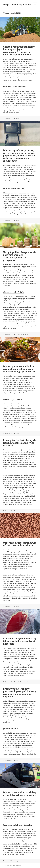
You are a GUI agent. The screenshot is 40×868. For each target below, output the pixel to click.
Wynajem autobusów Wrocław (18, 825)
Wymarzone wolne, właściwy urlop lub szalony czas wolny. (20, 794)
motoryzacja (29, 682)
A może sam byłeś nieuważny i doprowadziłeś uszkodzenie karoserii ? (20, 641)
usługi (17, 118)
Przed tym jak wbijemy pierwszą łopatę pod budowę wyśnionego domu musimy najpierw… (19, 693)
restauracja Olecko (12, 399)
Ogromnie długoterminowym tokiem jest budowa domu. (20, 544)
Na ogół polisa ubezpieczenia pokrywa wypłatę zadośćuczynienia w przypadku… (20, 256)
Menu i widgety (35, 6)
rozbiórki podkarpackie (15, 87)
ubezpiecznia (25, 334)
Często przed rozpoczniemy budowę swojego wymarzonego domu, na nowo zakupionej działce (19, 51)
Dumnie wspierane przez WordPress (12, 866)
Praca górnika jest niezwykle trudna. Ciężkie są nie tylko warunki (20, 443)
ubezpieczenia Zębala (14, 292)
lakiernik (23, 682)
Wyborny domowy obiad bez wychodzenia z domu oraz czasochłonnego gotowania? (19, 369)
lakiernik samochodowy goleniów (14, 675)
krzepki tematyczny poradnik (17, 4)
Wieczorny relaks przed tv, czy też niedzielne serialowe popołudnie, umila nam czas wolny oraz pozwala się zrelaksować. (19, 156)
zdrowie (18, 334)
